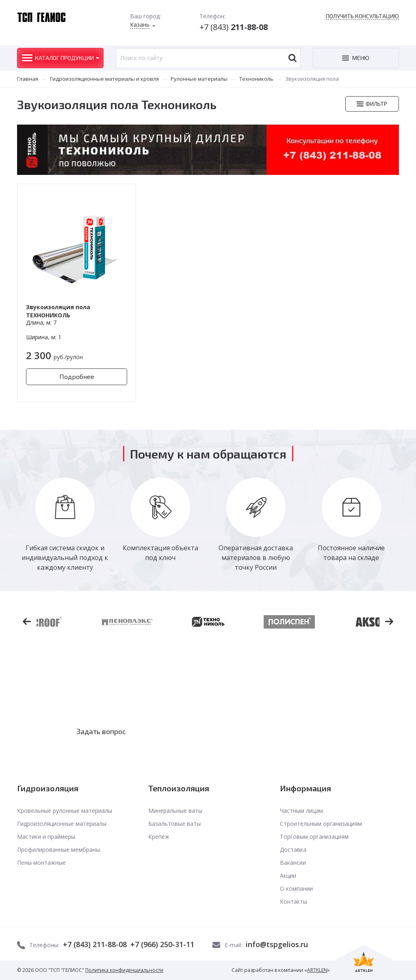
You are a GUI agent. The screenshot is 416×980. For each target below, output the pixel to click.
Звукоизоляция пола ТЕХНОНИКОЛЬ (58, 311)
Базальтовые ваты (174, 824)
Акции (288, 876)
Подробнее (77, 376)
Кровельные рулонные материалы (65, 811)
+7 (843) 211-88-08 (95, 944)
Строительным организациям (321, 824)
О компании (296, 888)
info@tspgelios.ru (277, 944)
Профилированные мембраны (58, 850)
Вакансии (293, 863)
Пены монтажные (41, 863)
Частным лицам (301, 811)
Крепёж (159, 837)
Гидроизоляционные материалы (62, 824)
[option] (65, 525)
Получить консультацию (362, 16)
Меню (361, 58)
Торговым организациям (314, 837)
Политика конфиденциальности (124, 970)
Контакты (294, 901)
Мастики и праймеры (46, 837)
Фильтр (376, 104)
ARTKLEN (317, 970)
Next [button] (405, 534)
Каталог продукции (64, 58)
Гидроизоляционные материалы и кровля (104, 79)
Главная (28, 79)
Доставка (293, 850)
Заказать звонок (216, 731)
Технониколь (256, 79)
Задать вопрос (101, 731)
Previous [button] (11, 534)
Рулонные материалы (199, 79)
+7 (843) (234, 27)
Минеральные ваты (175, 811)
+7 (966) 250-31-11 (162, 944)
